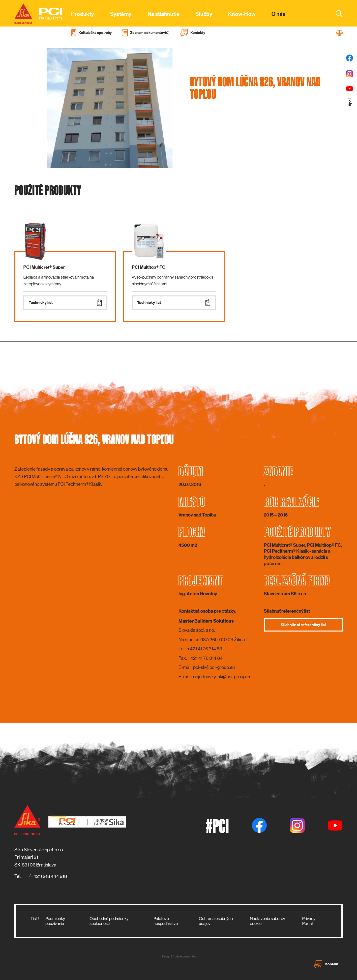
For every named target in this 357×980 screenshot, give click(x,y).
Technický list (65, 303)
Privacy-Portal (310, 921)
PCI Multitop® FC (149, 267)
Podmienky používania (55, 921)
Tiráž (35, 919)
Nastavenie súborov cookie (268, 921)
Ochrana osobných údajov (216, 921)
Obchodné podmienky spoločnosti (109, 921)
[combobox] (336, 13)
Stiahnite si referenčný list (303, 625)
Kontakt (326, 964)
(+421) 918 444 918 (48, 876)
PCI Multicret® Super (44, 267)
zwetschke (189, 957)
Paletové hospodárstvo (166, 921)
